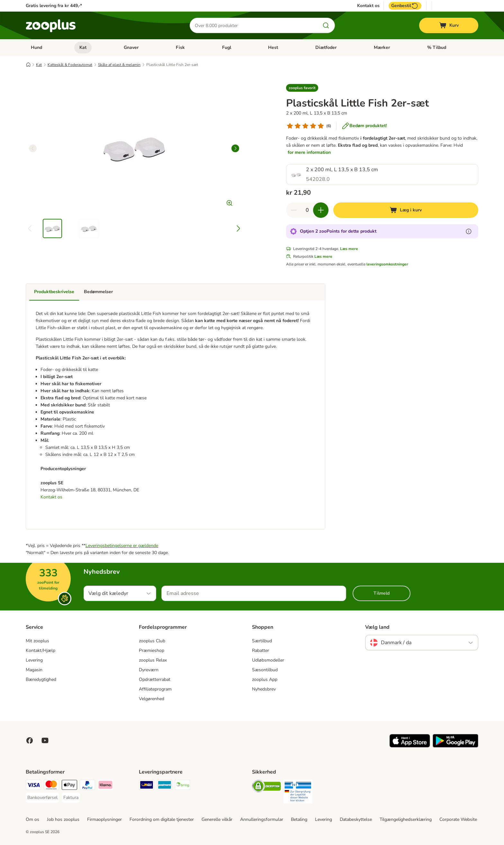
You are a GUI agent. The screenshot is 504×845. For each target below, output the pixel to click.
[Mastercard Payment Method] (51, 786)
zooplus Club (152, 641)
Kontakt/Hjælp (40, 650)
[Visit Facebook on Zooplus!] (30, 740)
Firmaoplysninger (104, 819)
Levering (34, 660)
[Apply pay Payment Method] (69, 786)
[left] (33, 148)
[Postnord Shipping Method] (165, 786)
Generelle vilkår (217, 819)
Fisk (180, 47)
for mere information (309, 152)
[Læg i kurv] (406, 210)
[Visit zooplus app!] (410, 746)
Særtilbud (262, 641)
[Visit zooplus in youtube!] (45, 740)
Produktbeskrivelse (54, 292)
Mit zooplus (37, 641)
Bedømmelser (98, 292)
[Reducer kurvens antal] (294, 210)
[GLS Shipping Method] (147, 786)
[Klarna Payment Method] (105, 786)
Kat (83, 47)
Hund (36, 47)
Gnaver (131, 47)
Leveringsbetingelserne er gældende (122, 546)
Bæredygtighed (41, 679)
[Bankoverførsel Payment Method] (42, 798)
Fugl (227, 47)
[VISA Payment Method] (33, 786)
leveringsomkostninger (387, 264)
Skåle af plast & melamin (119, 65)
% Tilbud (437, 47)
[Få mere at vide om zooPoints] (469, 231)
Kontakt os (368, 6)
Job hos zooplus (63, 819)
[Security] (266, 787)
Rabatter (261, 650)
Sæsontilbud (265, 670)
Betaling (299, 819)
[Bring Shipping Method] (183, 786)
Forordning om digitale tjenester (162, 819)
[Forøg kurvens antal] (321, 210)
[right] (235, 148)
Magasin (34, 670)
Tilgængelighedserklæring (406, 819)
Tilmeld (382, 593)
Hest (273, 47)
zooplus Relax (153, 660)
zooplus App (265, 679)
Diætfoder (326, 47)
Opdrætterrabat (155, 679)
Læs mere (349, 249)
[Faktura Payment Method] (71, 798)
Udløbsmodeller (268, 660)
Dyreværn (149, 670)
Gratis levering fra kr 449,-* (54, 6)
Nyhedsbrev (264, 689)
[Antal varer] (307, 210)
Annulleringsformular (262, 819)
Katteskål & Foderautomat (70, 65)
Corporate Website (458, 819)
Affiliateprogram (155, 689)
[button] (302, 88)
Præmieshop (152, 650)
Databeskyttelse (356, 819)
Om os (32, 819)
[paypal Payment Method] (87, 786)
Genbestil (405, 6)
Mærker (382, 47)
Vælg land (377, 627)
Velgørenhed (152, 699)
